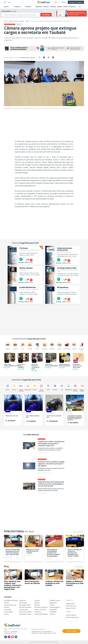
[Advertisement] (44, 126)
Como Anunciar (71, 606)
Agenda (60, 7)
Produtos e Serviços (41, 607)
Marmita (8, 346)
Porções (74, 346)
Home (6, 21)
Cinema (65, 7)
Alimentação (28, 387)
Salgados (45, 346)
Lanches (15, 346)
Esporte (35, 387)
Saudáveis (52, 346)
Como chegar (8, 612)
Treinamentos (69, 387)
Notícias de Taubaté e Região (16, 21)
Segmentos (39, 7)
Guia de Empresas (25, 607)
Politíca (27, 21)
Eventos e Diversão (82, 388)
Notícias (46, 7)
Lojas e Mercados (41, 388)
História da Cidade (25, 612)
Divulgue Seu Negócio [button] (76, 2)
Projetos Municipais (41, 614)
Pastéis (59, 346)
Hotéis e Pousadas (21, 388)
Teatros (52, 605)
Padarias (30, 346)
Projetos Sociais (55, 600)
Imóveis (7, 387)
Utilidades (53, 612)
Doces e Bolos (67, 346)
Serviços (55, 387)
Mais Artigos (79, 567)
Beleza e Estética (75, 388)
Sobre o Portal (71, 608)
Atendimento (70, 604)
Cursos (6, 614)
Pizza (23, 346)
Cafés (37, 346)
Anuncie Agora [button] (71, 631)
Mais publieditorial (78, 532)
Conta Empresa (71, 615)
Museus (37, 603)
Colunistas (53, 7)
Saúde (48, 387)
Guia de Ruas (24, 610)
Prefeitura (38, 612)
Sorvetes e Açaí (82, 346)
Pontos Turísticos (40, 610)
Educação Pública (25, 605)
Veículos (14, 387)
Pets (62, 387)
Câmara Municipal (10, 605)
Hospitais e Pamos (25, 614)
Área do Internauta (72, 617)
